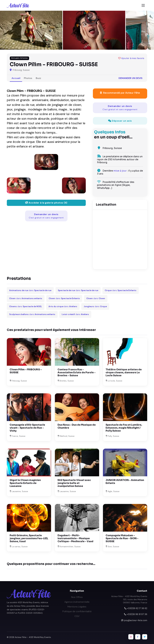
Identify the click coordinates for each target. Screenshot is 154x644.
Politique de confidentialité (77, 611)
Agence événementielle (77, 602)
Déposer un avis (120, 121)
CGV (77, 616)
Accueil (16, 78)
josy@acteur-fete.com (136, 620)
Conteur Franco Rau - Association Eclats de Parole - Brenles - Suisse (77, 372)
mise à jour (120, 171)
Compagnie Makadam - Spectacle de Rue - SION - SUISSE (122, 538)
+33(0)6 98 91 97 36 (137, 614)
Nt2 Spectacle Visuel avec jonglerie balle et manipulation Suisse (74, 483)
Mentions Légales (77, 607)
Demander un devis (130, 78)
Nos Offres (77, 597)
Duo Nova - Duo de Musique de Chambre (77, 426)
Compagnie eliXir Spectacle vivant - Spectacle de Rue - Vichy (27, 428)
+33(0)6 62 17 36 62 (137, 608)
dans (30, 290)
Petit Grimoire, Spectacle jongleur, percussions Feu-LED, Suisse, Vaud (29, 538)
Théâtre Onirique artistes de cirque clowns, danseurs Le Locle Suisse (124, 372)
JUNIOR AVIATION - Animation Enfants (125, 482)
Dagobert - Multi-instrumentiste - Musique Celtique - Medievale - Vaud (75, 538)
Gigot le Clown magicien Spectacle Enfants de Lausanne (25, 483)
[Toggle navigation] (143, 5)
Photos (28, 78)
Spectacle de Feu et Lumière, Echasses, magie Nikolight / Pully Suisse (124, 428)
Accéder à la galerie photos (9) (46, 203)
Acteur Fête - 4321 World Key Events (33, 637)
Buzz (38, 78)
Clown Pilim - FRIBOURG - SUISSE (26, 371)
